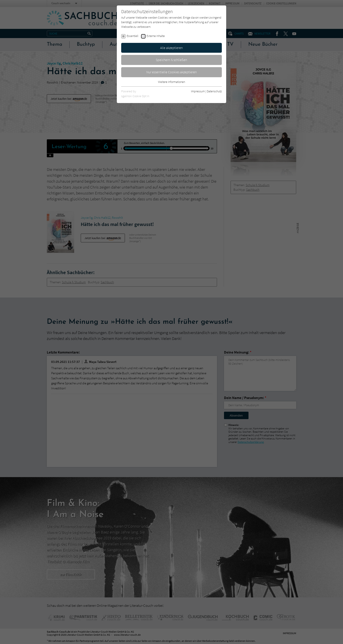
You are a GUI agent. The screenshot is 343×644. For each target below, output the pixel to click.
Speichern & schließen (171, 60)
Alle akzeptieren (171, 48)
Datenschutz (214, 91)
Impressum (198, 91)
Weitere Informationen (171, 82)
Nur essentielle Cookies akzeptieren (172, 72)
